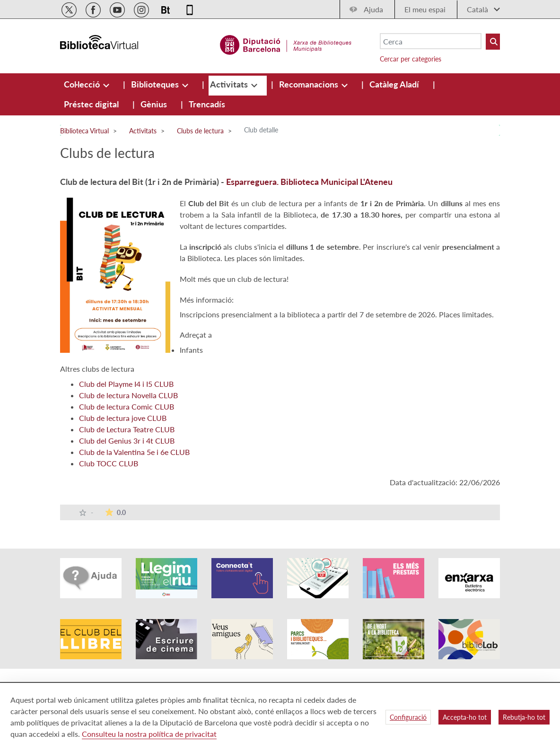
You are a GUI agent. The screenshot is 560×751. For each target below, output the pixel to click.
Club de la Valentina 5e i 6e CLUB (134, 452)
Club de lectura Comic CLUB (127, 406)
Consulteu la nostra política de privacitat (149, 734)
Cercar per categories (411, 59)
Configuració (408, 717)
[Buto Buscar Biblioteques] (493, 42)
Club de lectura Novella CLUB (128, 395)
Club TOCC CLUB (109, 463)
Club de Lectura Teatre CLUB (127, 429)
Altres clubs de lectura (97, 369)
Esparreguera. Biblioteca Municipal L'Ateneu (309, 182)
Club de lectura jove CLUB (123, 418)
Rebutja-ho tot (524, 717)
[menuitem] (83, 84)
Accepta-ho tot (465, 717)
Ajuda (373, 9)
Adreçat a (196, 335)
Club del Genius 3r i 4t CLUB (127, 441)
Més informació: (207, 300)
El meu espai (425, 9)
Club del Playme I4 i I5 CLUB (126, 384)
